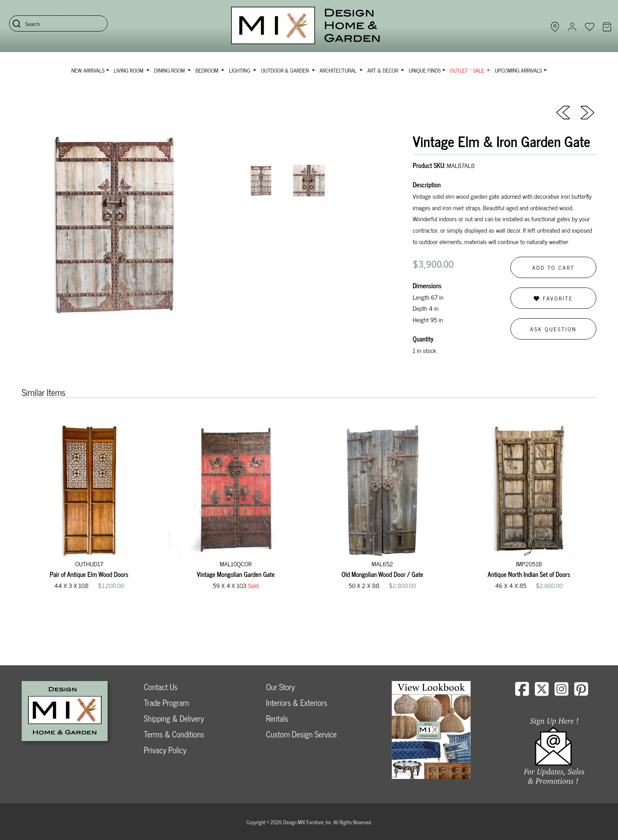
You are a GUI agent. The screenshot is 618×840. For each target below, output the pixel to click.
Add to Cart (553, 267)
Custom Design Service (301, 734)
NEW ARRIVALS (88, 70)
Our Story (280, 687)
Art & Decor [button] (383, 70)
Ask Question (553, 329)
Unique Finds (425, 70)
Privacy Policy (165, 750)
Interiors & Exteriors (297, 703)
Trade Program (166, 703)
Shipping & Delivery (174, 718)
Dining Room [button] (170, 70)
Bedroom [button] (208, 70)
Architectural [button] (339, 70)
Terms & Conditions (174, 734)
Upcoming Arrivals (518, 70)
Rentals (277, 718)
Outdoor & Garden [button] (286, 70)
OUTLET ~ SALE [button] (468, 70)
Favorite (553, 298)
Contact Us (161, 687)
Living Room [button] (129, 70)
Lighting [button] (240, 70)
